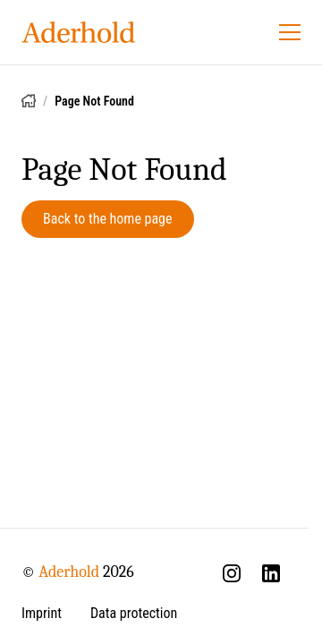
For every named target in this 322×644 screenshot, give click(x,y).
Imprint (42, 613)
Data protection (134, 613)
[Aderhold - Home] (79, 32)
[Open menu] (290, 32)
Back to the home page (108, 219)
